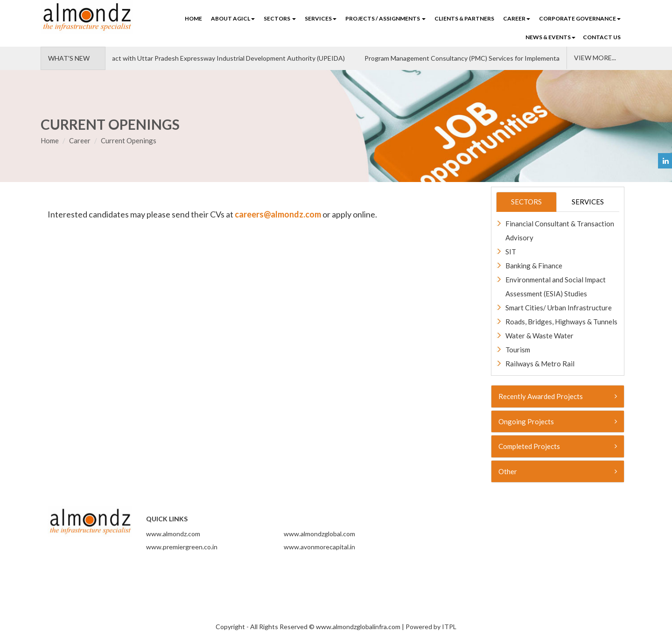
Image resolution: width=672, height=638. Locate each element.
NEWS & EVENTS (550, 37)
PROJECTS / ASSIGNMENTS (385, 18)
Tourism (518, 350)
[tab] (558, 396)
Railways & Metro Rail (540, 364)
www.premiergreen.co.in (182, 547)
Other (558, 471)
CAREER (517, 18)
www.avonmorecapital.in (319, 547)
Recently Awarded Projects (558, 396)
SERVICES (321, 18)
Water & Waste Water (539, 336)
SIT (511, 252)
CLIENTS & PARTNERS (464, 18)
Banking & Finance (534, 266)
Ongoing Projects (558, 421)
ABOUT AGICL (233, 18)
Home (193, 18)
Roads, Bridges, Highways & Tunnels (561, 322)
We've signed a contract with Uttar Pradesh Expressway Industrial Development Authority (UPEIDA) (199, 58)
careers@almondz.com (278, 214)
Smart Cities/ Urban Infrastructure (559, 308)
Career (80, 140)
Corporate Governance (580, 18)
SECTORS (280, 18)
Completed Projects (558, 446)
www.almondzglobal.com (319, 534)
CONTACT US (602, 37)
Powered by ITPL (431, 627)
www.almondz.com (173, 534)
